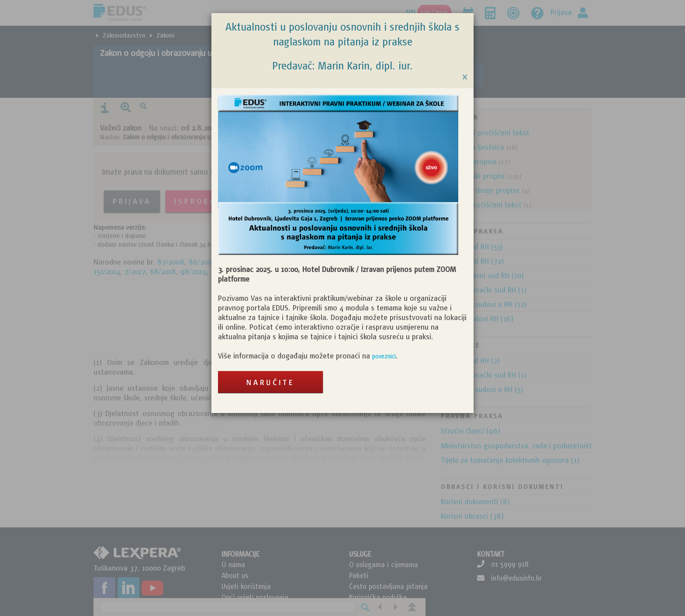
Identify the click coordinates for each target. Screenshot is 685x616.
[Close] (465, 77)
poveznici (384, 356)
